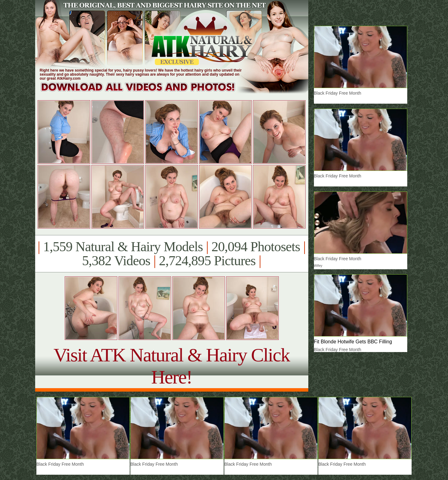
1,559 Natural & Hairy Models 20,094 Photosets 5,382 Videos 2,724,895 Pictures (172, 254)
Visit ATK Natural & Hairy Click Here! (172, 366)
